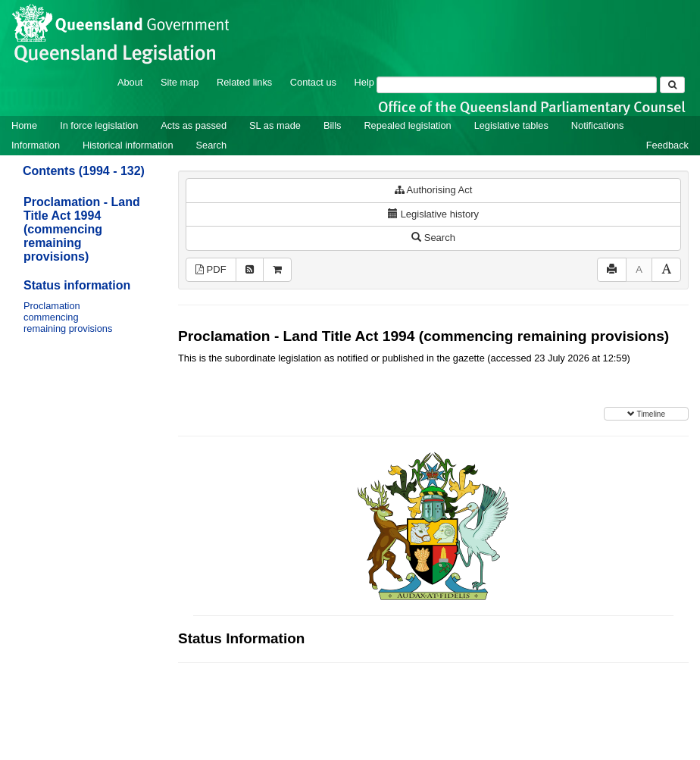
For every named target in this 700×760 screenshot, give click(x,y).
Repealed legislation (407, 125)
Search (212, 145)
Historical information (128, 145)
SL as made (275, 125)
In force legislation (99, 125)
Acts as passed (194, 125)
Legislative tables (511, 125)
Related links (244, 82)
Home (24, 125)
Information (36, 145)
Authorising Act (434, 190)
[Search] (517, 85)
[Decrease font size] (639, 270)
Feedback (667, 145)
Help (364, 82)
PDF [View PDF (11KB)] (211, 269)
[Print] (612, 270)
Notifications (598, 125)
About (130, 82)
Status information (77, 285)
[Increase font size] (666, 270)
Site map (180, 82)
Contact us (313, 82)
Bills (332, 125)
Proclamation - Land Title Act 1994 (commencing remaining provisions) (82, 229)
